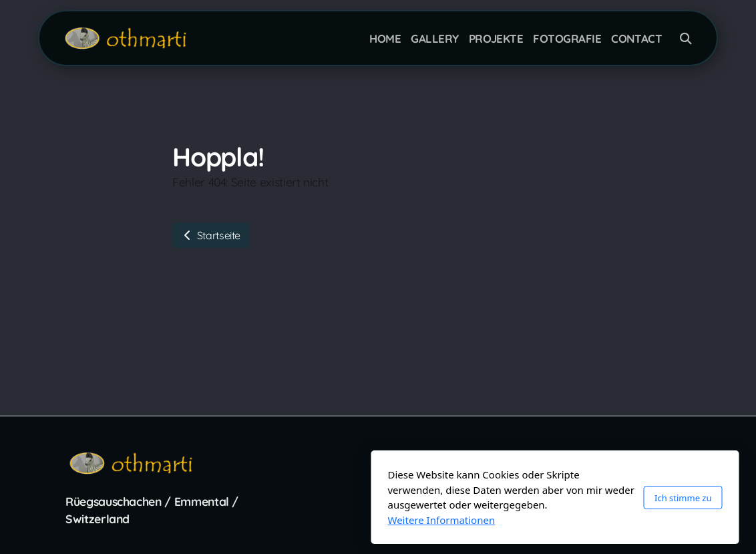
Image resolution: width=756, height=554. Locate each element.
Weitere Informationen (265, 520)
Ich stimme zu (506, 498)
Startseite (211, 235)
